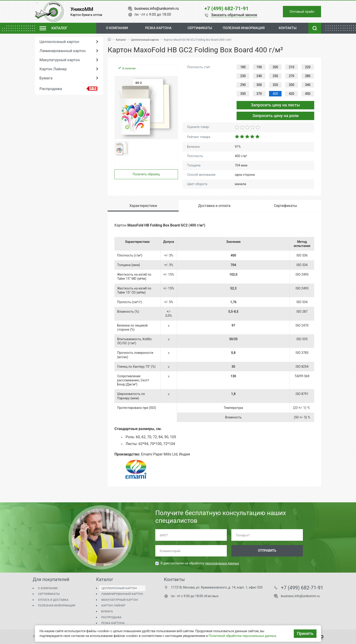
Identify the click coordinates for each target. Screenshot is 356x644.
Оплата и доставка (53, 600)
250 (275, 76)
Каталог (121, 40)
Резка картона (157, 28)
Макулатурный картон (60, 60)
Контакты (288, 28)
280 (308, 76)
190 (259, 67)
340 (308, 85)
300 (259, 85)
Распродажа (51, 89)
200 (275, 67)
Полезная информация (57, 606)
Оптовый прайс (300, 11)
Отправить (267, 551)
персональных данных (222, 563)
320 (275, 85)
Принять (305, 633)
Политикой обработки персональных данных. (243, 636)
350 (243, 94)
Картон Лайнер (53, 69)
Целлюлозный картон (59, 42)
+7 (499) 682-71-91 (302, 588)
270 (292, 76)
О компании (116, 28)
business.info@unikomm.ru (300, 596)
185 (243, 67)
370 (259, 94)
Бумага (46, 78)
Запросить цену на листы (275, 105)
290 (243, 85)
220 (308, 67)
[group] (146, 108)
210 (292, 67)
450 (308, 94)
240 (259, 76)
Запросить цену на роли (275, 116)
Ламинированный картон (63, 51)
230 (243, 76)
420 (292, 94)
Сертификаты (49, 594)
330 (292, 85)
